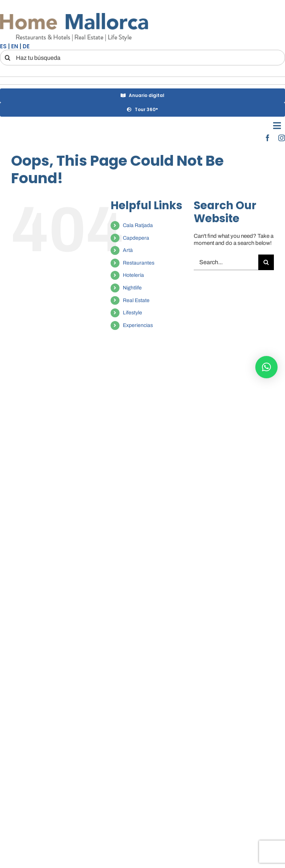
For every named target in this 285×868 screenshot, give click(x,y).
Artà (128, 250)
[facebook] (268, 138)
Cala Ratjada (138, 225)
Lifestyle (132, 313)
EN (15, 46)
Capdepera (136, 238)
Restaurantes (139, 263)
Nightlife (132, 288)
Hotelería (133, 275)
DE (26, 46)
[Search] (266, 262)
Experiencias (138, 325)
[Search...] (226, 262)
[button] (266, 367)
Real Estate (136, 300)
